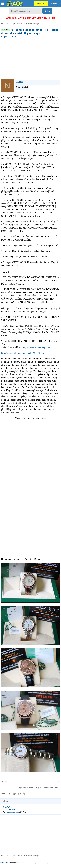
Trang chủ (57, 863)
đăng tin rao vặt (9, 809)
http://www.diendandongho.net (37, 347)
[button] (3, 4)
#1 (59, 782)
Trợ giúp (49, 863)
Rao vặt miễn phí (25, 863)
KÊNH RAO (4, 863)
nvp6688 (6, 37)
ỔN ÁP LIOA (7, 807)
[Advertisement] (30, 57)
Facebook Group (12, 812)
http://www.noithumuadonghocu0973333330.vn (23, 353)
